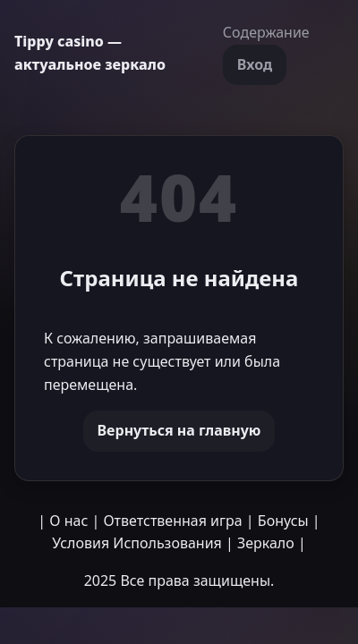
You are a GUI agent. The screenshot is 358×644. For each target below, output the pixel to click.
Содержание (266, 32)
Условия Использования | (143, 543)
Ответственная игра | (178, 521)
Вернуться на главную (179, 430)
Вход (255, 64)
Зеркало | (272, 543)
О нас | (74, 521)
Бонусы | (289, 521)
